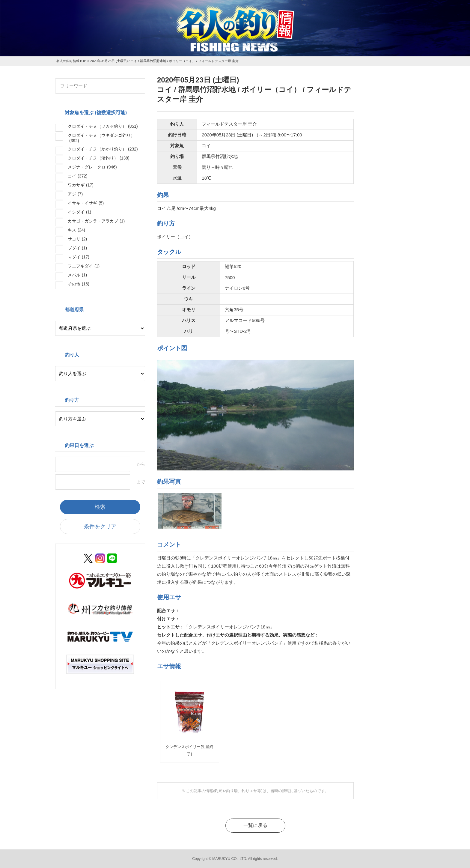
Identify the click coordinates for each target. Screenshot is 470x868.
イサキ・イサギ (86, 203)
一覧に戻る (255, 825)
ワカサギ (81, 185)
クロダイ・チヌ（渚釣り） (99, 158)
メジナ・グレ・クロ (92, 167)
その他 (79, 284)
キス (76, 230)
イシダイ (79, 212)
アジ (75, 194)
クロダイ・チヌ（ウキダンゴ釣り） (101, 138)
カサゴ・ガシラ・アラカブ (96, 221)
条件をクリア (100, 526)
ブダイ (77, 248)
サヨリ (77, 239)
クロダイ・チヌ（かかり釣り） (103, 149)
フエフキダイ (84, 266)
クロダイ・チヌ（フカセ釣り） (103, 126)
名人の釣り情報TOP (71, 61)
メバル (77, 275)
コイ (78, 176)
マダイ (79, 257)
